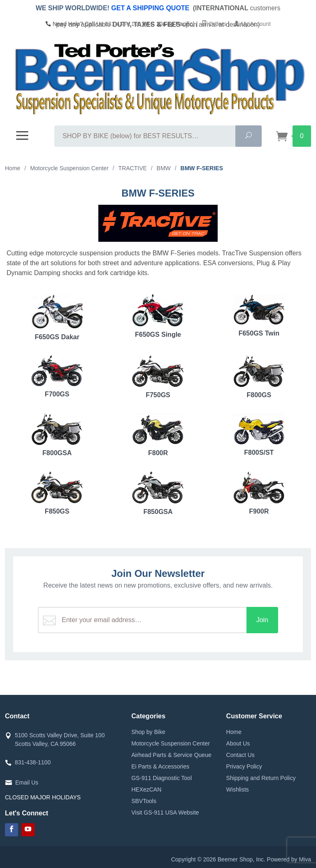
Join (262, 620)
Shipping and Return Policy (261, 778)
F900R (259, 493)
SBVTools (144, 801)
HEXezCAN (146, 789)
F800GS (259, 377)
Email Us (27, 782)
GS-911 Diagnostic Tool (161, 778)
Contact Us (240, 755)
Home (234, 732)
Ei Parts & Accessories (160, 766)
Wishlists (238, 789)
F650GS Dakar (57, 317)
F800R (158, 435)
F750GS (158, 377)
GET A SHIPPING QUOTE (150, 8)
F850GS (57, 493)
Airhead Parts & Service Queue (171, 755)
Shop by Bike (148, 732)
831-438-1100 (123, 24)
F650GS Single (158, 316)
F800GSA (57, 435)
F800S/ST (259, 435)
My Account (252, 24)
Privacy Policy (244, 766)
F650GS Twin (259, 316)
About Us (238, 743)
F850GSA (158, 493)
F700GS (57, 376)
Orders (214, 24)
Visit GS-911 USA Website (165, 812)
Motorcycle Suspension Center (171, 743)
